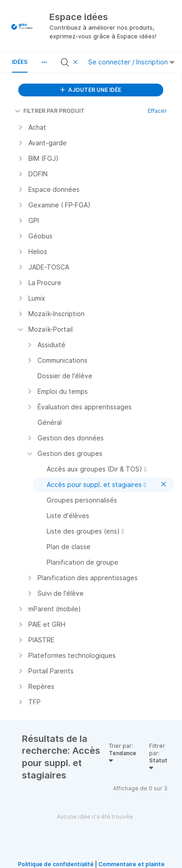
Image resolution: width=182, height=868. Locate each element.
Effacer (157, 111)
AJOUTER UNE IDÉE (91, 90)
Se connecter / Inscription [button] (131, 62)
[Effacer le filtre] (77, 62)
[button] (44, 62)
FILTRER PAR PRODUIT (50, 111)
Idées (20, 62)
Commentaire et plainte (131, 864)
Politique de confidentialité (56, 864)
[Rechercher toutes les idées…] (71, 62)
